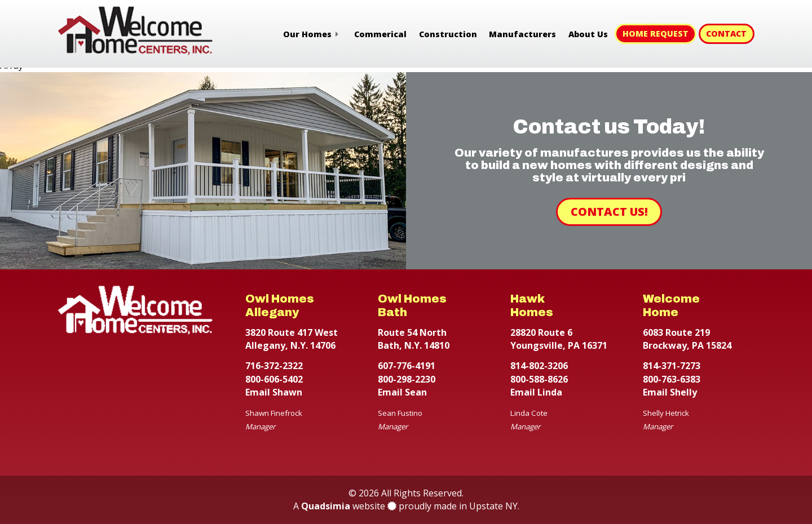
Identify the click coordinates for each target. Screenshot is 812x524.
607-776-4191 (407, 366)
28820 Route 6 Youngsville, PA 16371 (559, 339)
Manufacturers (522, 34)
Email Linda (536, 392)
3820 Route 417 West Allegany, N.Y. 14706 (292, 339)
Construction (448, 34)
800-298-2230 (407, 379)
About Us (588, 34)
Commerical (380, 34)
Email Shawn (274, 392)
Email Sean (402, 392)
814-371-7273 (672, 366)
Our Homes (307, 34)
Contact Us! (609, 212)
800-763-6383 (672, 379)
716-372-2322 (274, 366)
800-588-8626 (539, 379)
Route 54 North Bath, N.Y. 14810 (414, 339)
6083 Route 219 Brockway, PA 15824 (687, 339)
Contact (726, 34)
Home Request (656, 34)
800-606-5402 (274, 379)
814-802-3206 (539, 366)
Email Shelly (670, 392)
